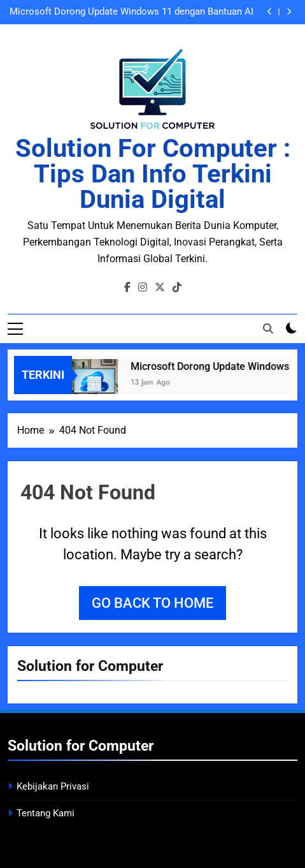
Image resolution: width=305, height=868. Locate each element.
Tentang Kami (46, 813)
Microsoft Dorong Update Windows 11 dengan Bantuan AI (131, 12)
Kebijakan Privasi (53, 786)
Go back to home (152, 603)
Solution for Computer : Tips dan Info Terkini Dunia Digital (153, 174)
